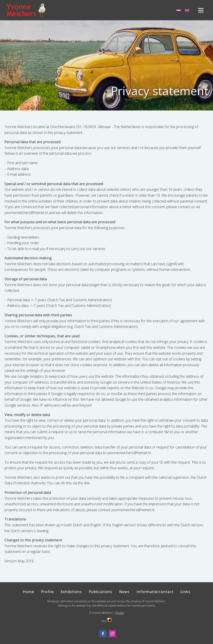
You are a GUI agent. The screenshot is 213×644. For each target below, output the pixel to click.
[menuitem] (179, 10)
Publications (101, 592)
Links (185, 592)
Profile (47, 592)
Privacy (120, 613)
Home (28, 592)
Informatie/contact (155, 592)
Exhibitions (71, 592)
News (124, 592)
